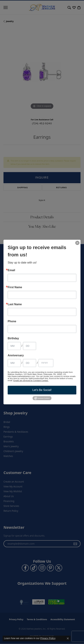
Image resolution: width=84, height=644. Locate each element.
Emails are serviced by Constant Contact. (31, 380)
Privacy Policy (48, 638)
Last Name (15, 304)
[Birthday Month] (14, 346)
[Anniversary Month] (14, 363)
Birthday (13, 338)
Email (11, 270)
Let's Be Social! (42, 390)
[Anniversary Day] (30, 363)
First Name (15, 287)
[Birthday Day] (30, 346)
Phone (12, 321)
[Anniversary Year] (46, 363)
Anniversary (16, 355)
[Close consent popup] (68, 638)
